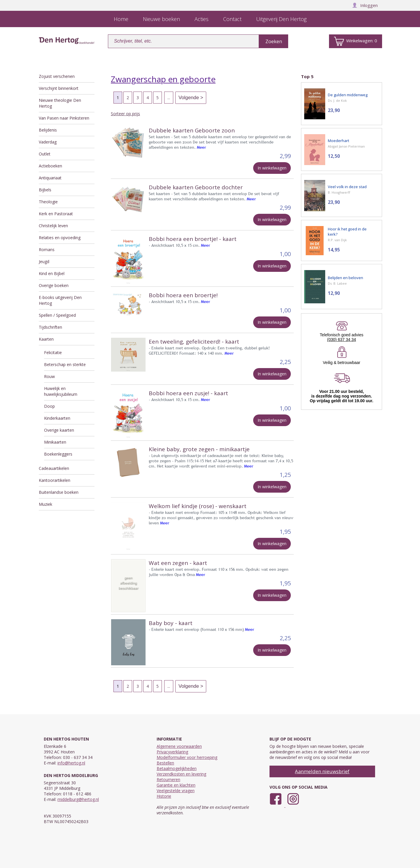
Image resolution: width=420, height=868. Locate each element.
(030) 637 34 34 (342, 339)
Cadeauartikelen (54, 468)
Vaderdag (48, 142)
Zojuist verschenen (57, 76)
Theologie (48, 202)
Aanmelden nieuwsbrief (322, 771)
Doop (49, 406)
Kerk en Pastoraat (56, 214)
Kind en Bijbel (52, 273)
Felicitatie (53, 352)
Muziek (45, 504)
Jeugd (44, 261)
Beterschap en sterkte (65, 364)
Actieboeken (50, 166)
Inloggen (365, 5)
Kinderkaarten (57, 418)
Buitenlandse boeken (59, 492)
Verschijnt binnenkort (59, 88)
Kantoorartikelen (55, 480)
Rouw (49, 376)
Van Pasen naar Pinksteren (64, 118)
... (169, 98)
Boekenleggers (58, 454)
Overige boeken (54, 285)
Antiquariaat (50, 178)
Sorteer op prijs (125, 114)
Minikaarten (55, 442)
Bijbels (45, 190)
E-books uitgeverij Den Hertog (60, 300)
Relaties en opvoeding (60, 238)
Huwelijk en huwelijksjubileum (61, 391)
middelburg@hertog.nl (78, 799)
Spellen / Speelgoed (57, 315)
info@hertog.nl (71, 763)
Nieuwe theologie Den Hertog (60, 103)
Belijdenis (48, 130)
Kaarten (46, 339)
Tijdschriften (50, 327)
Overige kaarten (59, 430)
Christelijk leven (53, 226)
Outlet (45, 154)
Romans (47, 250)
